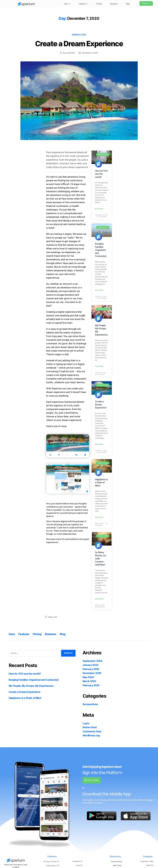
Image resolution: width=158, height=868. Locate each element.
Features (81, 4)
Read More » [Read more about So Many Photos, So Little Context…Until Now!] (100, 600)
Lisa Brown (70, 53)
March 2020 (90, 682)
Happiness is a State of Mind (101, 483)
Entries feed (90, 728)
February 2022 (91, 670)
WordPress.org (91, 736)
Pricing (98, 4)
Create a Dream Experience (79, 44)
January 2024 (91, 666)
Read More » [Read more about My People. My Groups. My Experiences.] (100, 367)
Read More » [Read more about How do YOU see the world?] (100, 209)
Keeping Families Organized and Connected (101, 250)
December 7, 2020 (90, 53)
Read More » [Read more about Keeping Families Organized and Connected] (100, 291)
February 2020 (91, 686)
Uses (64, 4)
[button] (64, 4)
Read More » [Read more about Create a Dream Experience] (100, 445)
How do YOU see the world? (101, 174)
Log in (86, 724)
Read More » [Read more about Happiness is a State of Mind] (100, 518)
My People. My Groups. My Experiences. (32, 686)
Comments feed (92, 732)
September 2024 (93, 662)
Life (56, 618)
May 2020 (88, 678)
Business (113, 4)
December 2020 (92, 674)
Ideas (51, 618)
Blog (127, 4)
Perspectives (79, 35)
